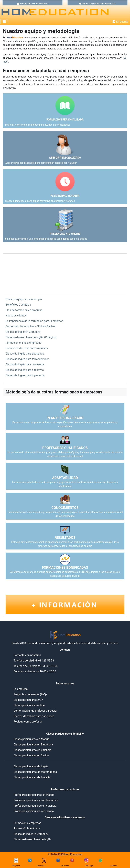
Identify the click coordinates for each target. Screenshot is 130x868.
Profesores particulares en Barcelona (36, 800)
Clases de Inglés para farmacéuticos (28, 359)
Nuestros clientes (16, 316)
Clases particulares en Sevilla (31, 755)
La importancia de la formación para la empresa (34, 321)
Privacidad (65, 866)
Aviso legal (90, 866)
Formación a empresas (27, 823)
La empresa (21, 689)
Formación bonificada (27, 828)
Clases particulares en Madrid (31, 739)
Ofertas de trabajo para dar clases (34, 716)
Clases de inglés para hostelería (25, 364)
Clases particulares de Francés (32, 777)
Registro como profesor (28, 722)
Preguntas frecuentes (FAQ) (30, 694)
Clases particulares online (29, 705)
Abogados (16, 866)
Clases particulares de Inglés (31, 766)
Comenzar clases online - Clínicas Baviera (31, 326)
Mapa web (41, 866)
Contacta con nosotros (27, 655)
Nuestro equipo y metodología (24, 299)
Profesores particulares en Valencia (35, 806)
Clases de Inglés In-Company (23, 332)
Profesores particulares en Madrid (34, 795)
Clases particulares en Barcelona (33, 745)
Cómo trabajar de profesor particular (35, 711)
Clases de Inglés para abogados (25, 354)
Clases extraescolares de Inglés (33, 839)
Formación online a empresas (23, 343)
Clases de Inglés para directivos (25, 370)
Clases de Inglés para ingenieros (25, 375)
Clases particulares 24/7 (28, 700)
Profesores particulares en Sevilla (34, 811)
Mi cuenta (120, 22)
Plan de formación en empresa (24, 310)
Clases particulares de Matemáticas (35, 772)
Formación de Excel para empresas (27, 348)
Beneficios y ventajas (18, 305)
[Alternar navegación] (4, 22)
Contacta (114, 866)
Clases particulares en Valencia (32, 750)
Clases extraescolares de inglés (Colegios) (31, 337)
